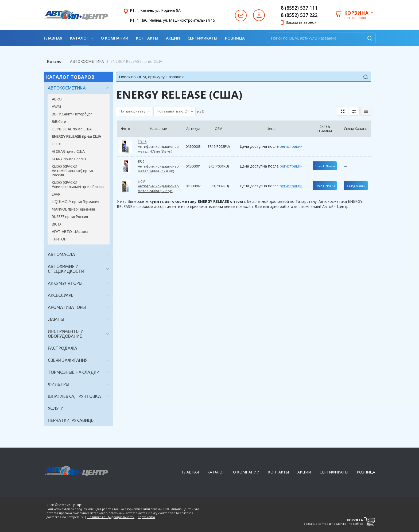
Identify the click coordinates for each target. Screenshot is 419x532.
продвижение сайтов (347, 524)
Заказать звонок (301, 22)
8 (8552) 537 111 (299, 8)
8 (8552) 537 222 (299, 15)
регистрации (291, 146)
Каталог (55, 61)
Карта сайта (146, 517)
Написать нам (241, 15)
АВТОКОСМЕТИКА (87, 61)
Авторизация (259, 15)
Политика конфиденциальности (111, 517)
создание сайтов (316, 524)
